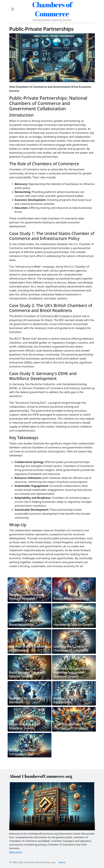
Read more (16, 852)
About (62, 862)
